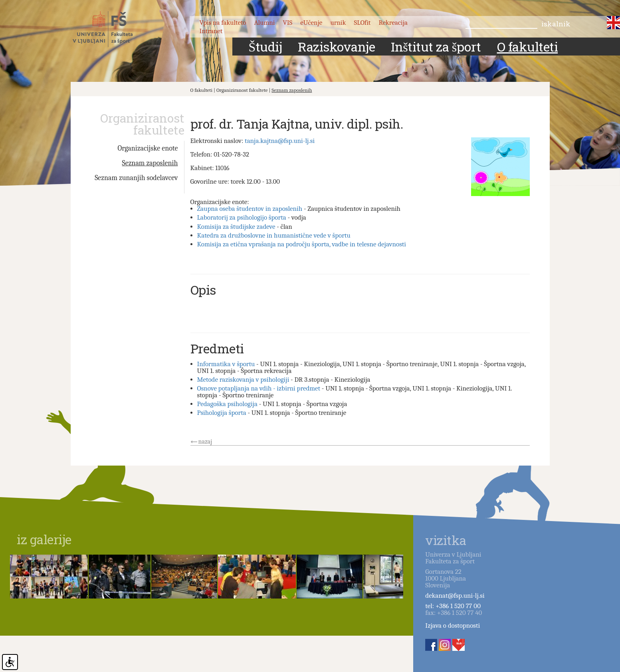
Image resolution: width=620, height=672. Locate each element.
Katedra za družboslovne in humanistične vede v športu (274, 235)
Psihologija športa (222, 413)
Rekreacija (393, 23)
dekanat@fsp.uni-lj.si (455, 596)
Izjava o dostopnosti (453, 625)
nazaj (205, 442)
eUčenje (311, 23)
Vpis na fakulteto (223, 23)
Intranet (211, 31)
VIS (288, 23)
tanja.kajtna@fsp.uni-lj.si (280, 141)
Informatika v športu (226, 364)
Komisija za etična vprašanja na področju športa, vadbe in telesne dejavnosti (302, 244)
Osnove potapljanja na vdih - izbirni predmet (259, 388)
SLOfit (362, 23)
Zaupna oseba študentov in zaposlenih (250, 209)
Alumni (264, 23)
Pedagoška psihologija (227, 404)
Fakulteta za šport (112, 29)
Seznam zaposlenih (292, 90)
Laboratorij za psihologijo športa (242, 217)
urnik (338, 23)
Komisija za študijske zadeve (236, 227)
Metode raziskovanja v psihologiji (243, 380)
